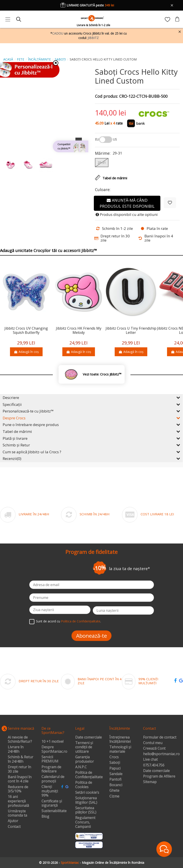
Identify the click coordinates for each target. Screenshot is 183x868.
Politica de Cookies (84, 785)
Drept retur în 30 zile (19, 769)
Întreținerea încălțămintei (120, 740)
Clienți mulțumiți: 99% (50, 791)
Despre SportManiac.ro (54, 749)
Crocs (114, 757)
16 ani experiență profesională (18, 801)
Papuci (115, 768)
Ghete (114, 791)
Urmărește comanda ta (17, 813)
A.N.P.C (81, 767)
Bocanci (116, 785)
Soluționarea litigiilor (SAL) (86, 800)
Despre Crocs (91, 418)
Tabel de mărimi (91, 431)
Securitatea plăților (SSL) (86, 810)
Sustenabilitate (54, 811)
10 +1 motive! (52, 742)
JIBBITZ (93, 38)
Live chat (150, 760)
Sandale (116, 774)
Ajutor (13, 821)
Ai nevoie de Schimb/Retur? (20, 740)
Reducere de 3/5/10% (18, 789)
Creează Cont (154, 749)
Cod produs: (106, 96)
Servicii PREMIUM (50, 759)
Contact (14, 827)
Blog (45, 817)
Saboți (115, 763)
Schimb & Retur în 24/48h (21, 759)
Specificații (91, 404)
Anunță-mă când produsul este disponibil (127, 203)
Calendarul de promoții (53, 779)
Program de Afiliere (159, 776)
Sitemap (150, 782)
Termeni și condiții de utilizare (84, 747)
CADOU (58, 33)
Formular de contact (160, 737)
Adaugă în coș (26, 352)
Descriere (91, 398)
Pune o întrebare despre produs (91, 425)
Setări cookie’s (87, 793)
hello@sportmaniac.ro (161, 754)
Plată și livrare (91, 438)
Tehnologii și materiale (120, 749)
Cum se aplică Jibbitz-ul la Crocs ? (91, 452)
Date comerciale (89, 737)
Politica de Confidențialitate (81, 621)
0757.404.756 (154, 765)
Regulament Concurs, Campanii (85, 822)
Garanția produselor (85, 759)
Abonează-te (91, 636)
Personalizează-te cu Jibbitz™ (91, 411)
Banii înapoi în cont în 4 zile (20, 779)
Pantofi (115, 780)
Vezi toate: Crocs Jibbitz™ (102, 374)
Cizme (114, 796)
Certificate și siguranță (52, 803)
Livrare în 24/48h (16, 749)
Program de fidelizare (51, 769)
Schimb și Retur (91, 445)
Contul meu (153, 743)
